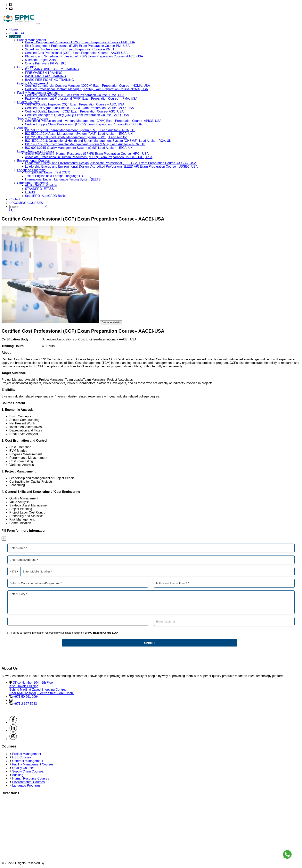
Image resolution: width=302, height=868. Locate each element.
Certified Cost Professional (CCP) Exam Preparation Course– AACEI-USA (76, 53)
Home (14, 29)
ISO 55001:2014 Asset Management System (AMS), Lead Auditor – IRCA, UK (79, 134)
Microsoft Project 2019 (41, 60)
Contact (15, 199)
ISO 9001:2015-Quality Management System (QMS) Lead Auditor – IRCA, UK (79, 148)
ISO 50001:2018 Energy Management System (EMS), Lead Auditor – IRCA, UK (80, 130)
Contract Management (33, 83)
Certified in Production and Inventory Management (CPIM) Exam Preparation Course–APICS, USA (93, 121)
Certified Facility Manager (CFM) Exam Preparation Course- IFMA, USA (75, 95)
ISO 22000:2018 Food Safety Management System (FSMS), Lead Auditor (76, 137)
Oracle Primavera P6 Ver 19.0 (46, 63)
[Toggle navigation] (38, 24)
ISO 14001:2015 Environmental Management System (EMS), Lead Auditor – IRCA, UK (85, 144)
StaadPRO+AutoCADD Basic (45, 196)
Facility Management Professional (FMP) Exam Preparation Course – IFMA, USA (81, 99)
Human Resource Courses (36, 151)
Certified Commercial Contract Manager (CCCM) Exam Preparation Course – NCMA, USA (87, 86)
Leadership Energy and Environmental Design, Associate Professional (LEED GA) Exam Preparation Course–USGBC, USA (111, 163)
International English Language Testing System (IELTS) (63, 179)
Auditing (23, 128)
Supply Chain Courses (33, 118)
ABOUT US (17, 33)
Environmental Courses (33, 161)
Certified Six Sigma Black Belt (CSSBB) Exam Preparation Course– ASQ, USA (79, 108)
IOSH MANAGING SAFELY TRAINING (52, 69)
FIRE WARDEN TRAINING (44, 73)
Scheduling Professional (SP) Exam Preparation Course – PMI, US (71, 49)
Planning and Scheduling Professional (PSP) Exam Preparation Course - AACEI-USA (84, 56)
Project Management (32, 40)
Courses (15, 36)
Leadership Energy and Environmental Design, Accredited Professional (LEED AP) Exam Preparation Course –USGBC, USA (111, 167)
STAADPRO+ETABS (39, 189)
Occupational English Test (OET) (48, 172)
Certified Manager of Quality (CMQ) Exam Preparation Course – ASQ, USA (77, 115)
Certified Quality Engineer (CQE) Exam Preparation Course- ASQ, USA (74, 111)
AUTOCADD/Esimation (41, 185)
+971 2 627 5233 (25, 704)
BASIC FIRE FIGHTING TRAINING (49, 80)
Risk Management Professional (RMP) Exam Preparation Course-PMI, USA (77, 46)
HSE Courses (27, 67)
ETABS (30, 192)
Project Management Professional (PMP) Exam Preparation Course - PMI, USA (80, 42)
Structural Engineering (33, 183)
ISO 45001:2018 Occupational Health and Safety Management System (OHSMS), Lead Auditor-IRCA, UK (98, 141)
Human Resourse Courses (31, 778)
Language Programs (31, 170)
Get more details (111, 322)
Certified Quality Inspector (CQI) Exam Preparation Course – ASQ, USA (75, 104)
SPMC (50, 863)
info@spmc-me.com (27, 8)
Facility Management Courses (38, 93)
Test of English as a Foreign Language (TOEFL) (58, 176)
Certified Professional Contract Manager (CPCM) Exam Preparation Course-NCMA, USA (86, 89)
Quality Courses (28, 102)
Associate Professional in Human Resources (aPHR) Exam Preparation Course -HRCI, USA (89, 157)
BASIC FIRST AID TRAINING (45, 76)
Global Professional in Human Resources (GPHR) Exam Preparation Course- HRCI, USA (87, 154)
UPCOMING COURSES (26, 203)
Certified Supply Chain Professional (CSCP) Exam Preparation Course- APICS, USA (83, 124)
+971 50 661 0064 (25, 5)
